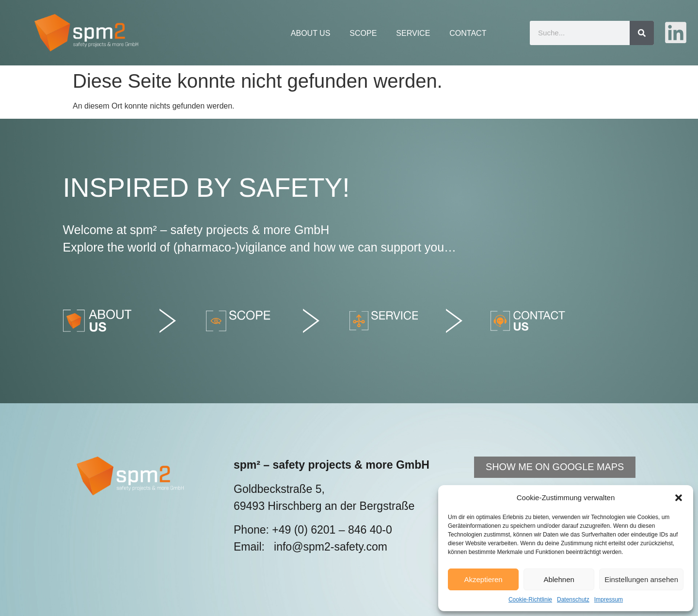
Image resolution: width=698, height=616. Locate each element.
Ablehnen (559, 579)
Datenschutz (573, 600)
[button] (679, 498)
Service (413, 33)
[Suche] (642, 33)
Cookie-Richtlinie (530, 600)
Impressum (609, 600)
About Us (311, 33)
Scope (363, 33)
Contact (468, 33)
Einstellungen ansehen (641, 579)
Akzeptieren (483, 579)
